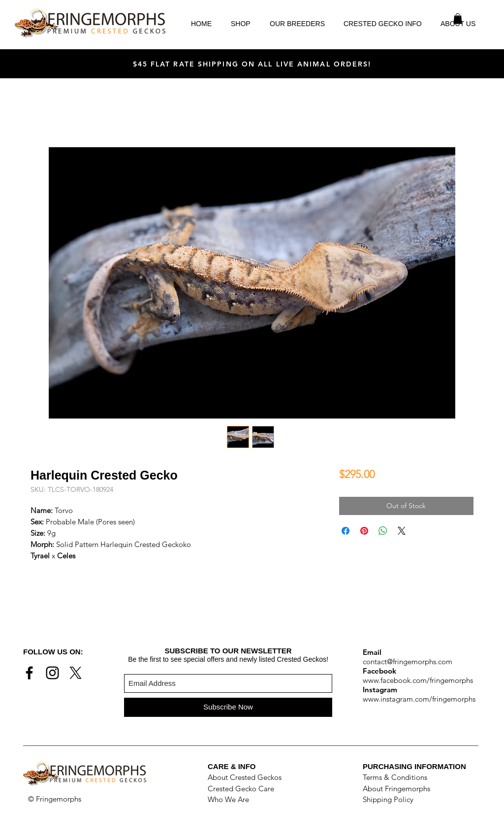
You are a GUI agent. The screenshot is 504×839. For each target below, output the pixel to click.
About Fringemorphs (396, 789)
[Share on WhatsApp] (383, 531)
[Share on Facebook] (346, 531)
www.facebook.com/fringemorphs (418, 680)
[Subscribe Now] (228, 707)
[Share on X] (402, 531)
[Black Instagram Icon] (52, 673)
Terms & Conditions (395, 777)
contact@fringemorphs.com (408, 662)
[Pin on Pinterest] (364, 531)
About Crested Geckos (245, 777)
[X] (76, 673)
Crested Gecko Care (241, 789)
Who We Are (228, 799)
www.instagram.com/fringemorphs (419, 699)
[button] (458, 19)
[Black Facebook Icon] (29, 673)
